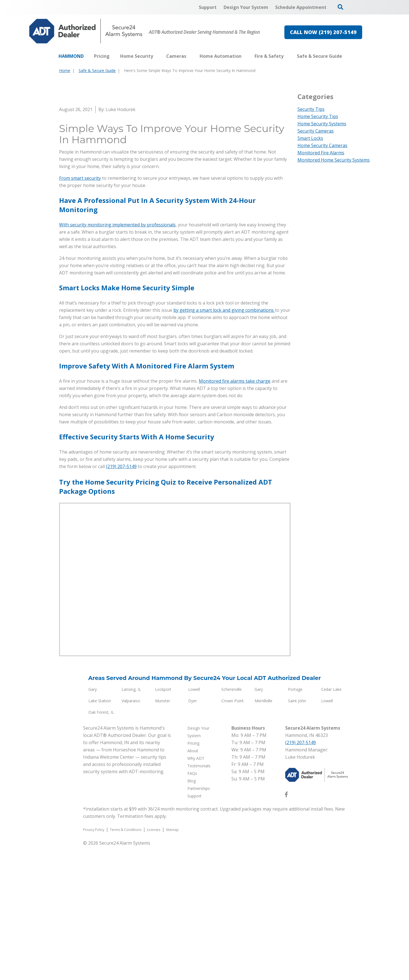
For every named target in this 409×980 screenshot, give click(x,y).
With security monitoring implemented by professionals (117, 358)
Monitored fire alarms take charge (235, 514)
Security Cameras (316, 131)
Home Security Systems (322, 124)
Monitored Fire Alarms (321, 153)
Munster (163, 834)
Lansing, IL (131, 823)
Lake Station (100, 834)
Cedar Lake (331, 823)
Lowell (194, 823)
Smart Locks (310, 138)
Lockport (163, 823)
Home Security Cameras (322, 145)
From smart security (80, 312)
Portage (295, 823)
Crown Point (233, 834)
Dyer (193, 834)
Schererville (232, 823)
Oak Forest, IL (101, 846)
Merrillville (263, 834)
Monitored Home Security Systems (334, 160)
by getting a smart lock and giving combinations (224, 444)
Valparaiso (131, 834)
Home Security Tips (318, 116)
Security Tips (311, 109)
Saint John (297, 834)
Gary (93, 823)
